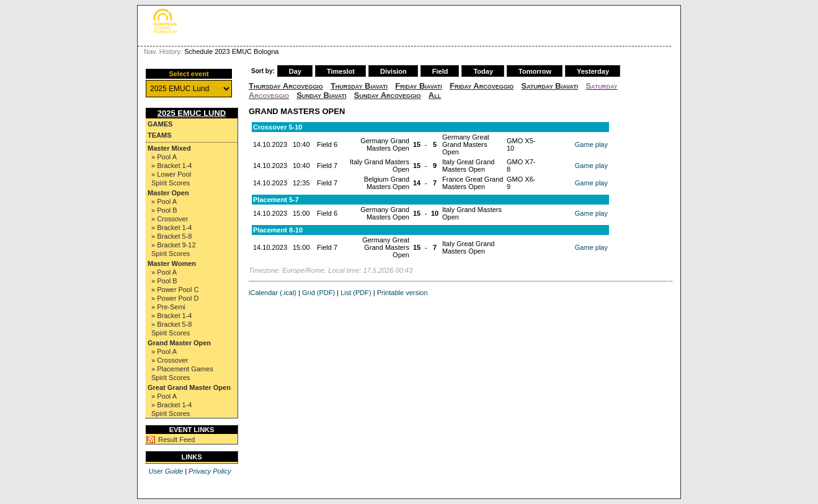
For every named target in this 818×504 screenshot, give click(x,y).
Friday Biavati (419, 86)
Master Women (172, 263)
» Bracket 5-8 (171, 236)
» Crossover (170, 219)
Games (160, 124)
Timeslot (341, 71)
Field (440, 71)
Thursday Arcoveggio (286, 86)
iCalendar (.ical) (273, 293)
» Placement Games (182, 369)
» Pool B (164, 210)
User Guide (166, 471)
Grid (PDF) (318, 293)
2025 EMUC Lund (192, 113)
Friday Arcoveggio (482, 86)
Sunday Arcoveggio (388, 95)
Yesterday (593, 71)
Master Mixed (169, 148)
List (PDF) (356, 293)
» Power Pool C (175, 290)
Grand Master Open (179, 343)
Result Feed (176, 440)
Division (393, 71)
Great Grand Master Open (189, 387)
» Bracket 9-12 (174, 245)
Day (295, 71)
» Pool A (164, 157)
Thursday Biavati (359, 86)
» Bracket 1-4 (171, 166)
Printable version (402, 293)
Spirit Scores (171, 183)
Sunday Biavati (321, 95)
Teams (160, 135)
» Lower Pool (171, 174)
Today (483, 71)
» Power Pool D (175, 298)
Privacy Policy (210, 471)
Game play (591, 144)
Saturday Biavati (550, 86)
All (435, 95)
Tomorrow (535, 71)
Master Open (168, 193)
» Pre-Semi (168, 307)
